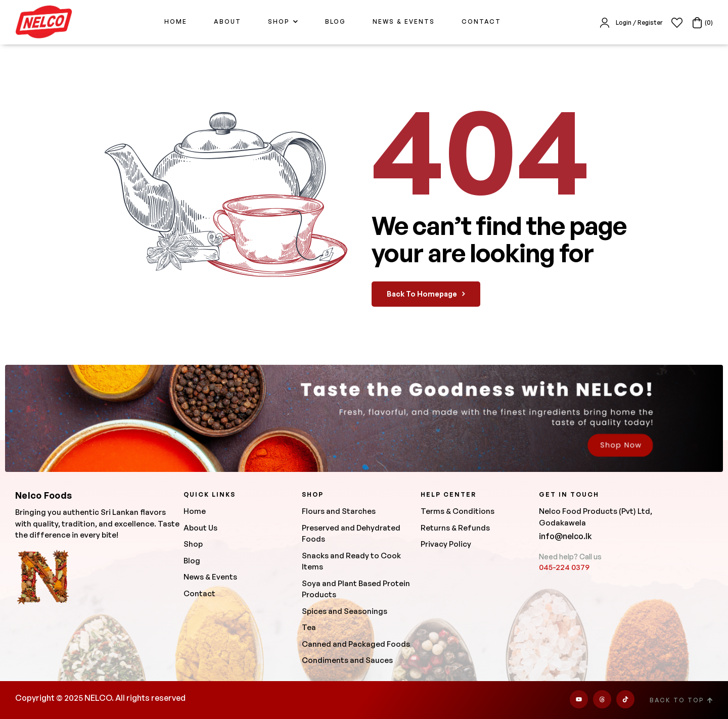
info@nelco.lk (565, 536)
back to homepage (426, 294)
